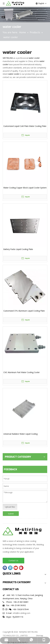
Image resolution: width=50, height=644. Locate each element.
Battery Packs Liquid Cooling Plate (18, 249)
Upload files (10, 507)
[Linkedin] (10, 568)
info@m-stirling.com (22, 613)
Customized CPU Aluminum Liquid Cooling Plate (24, 311)
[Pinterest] (21, 568)
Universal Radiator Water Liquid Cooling (20, 434)
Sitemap (40, 635)
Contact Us (13, 561)
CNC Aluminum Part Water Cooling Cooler (21, 372)
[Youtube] (16, 568)
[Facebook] (5, 568)
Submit (11, 514)
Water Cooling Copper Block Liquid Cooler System (25, 188)
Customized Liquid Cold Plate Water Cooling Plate (25, 126)
